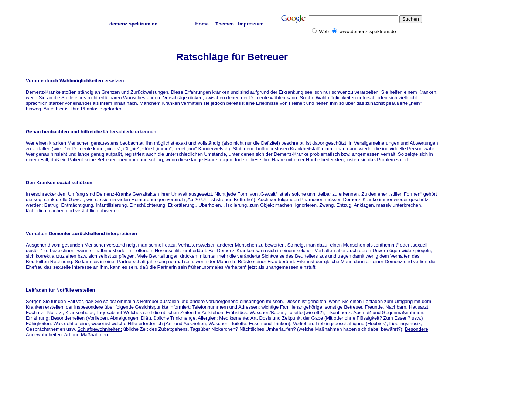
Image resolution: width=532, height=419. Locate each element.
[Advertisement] (499, 155)
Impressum (251, 24)
